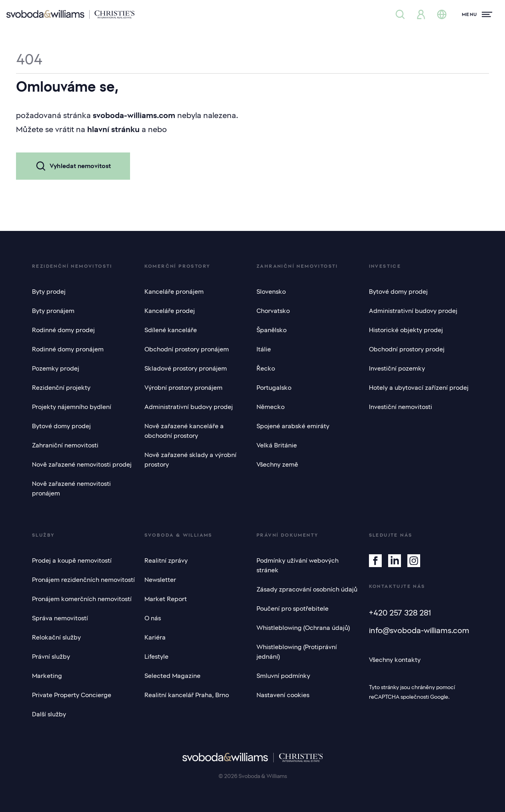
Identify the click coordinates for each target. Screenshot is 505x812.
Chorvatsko (273, 311)
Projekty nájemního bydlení (72, 407)
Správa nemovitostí (60, 618)
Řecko (266, 369)
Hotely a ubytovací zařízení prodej (419, 388)
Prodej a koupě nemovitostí (72, 561)
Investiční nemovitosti (401, 407)
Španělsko (272, 330)
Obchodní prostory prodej (407, 349)
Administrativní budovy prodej (189, 407)
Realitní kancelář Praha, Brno (187, 695)
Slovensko (271, 292)
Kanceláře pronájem (174, 292)
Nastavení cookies (283, 695)
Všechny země (277, 465)
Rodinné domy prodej (63, 330)
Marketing (47, 676)
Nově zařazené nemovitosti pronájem (71, 489)
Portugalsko (274, 388)
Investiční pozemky (397, 369)
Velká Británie (277, 445)
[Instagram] (414, 561)
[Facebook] (375, 561)
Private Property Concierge (72, 695)
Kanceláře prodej (170, 311)
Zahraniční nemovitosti (65, 445)
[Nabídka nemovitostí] (400, 14)
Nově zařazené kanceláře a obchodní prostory (184, 431)
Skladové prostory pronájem (186, 369)
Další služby (49, 714)
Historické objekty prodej (406, 330)
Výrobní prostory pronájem (183, 388)
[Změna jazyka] (442, 14)
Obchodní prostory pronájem (187, 349)
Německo (271, 407)
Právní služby (51, 657)
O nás (153, 618)
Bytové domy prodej (61, 426)
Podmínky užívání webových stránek (298, 565)
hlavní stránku (113, 129)
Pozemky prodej (56, 369)
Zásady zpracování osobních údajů (307, 589)
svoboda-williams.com (134, 115)
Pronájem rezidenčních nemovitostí (83, 580)
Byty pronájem (53, 311)
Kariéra (155, 638)
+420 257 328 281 (400, 613)
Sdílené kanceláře (171, 330)
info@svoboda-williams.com (419, 630)
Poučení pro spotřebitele (293, 609)
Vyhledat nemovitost (73, 166)
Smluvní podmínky (283, 676)
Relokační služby (56, 638)
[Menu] (477, 14)
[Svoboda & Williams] (70, 14)
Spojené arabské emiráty (293, 426)
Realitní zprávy (166, 561)
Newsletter (160, 580)
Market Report (166, 599)
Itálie (264, 349)
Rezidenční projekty (61, 388)
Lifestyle (156, 657)
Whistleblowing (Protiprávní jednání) (297, 652)
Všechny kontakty (395, 660)
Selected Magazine (172, 676)
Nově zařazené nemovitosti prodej (82, 465)
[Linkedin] (395, 561)
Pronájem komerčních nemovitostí (82, 599)
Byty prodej (49, 292)
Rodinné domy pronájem (68, 349)
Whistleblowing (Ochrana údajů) (303, 628)
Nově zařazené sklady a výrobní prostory (190, 460)
